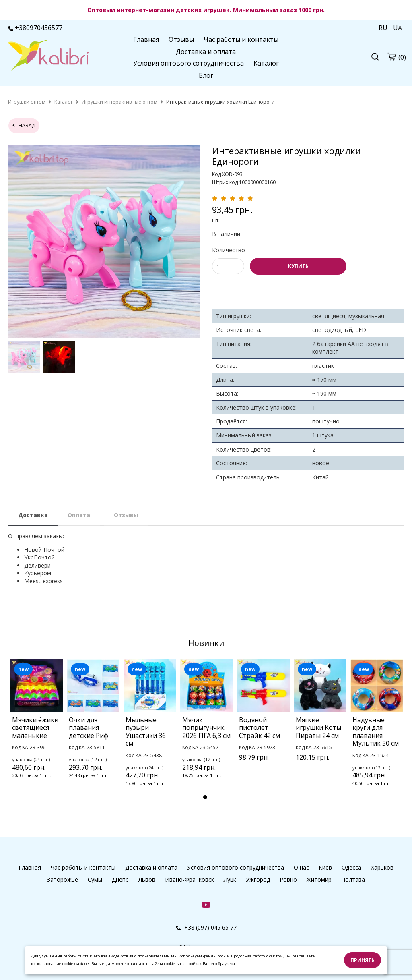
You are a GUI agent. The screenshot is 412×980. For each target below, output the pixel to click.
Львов (147, 880)
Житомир (319, 880)
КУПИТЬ (298, 266)
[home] (27, 102)
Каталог (266, 63)
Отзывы (181, 39)
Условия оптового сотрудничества (188, 63)
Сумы (95, 880)
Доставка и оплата (206, 52)
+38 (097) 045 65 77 (206, 927)
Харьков (382, 867)
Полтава (353, 880)
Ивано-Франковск (190, 880)
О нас (301, 867)
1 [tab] (205, 797)
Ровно (288, 880)
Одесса (351, 867)
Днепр (120, 880)
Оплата (79, 515)
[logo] (48, 56)
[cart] (391, 57)
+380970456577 (35, 28)
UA (398, 28)
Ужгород (258, 880)
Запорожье (63, 880)
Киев (325, 867)
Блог (206, 75)
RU (383, 28)
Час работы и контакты (241, 39)
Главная (146, 39)
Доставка (33, 515)
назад (24, 125)
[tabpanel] (36, 729)
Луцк (230, 880)
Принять (363, 960)
